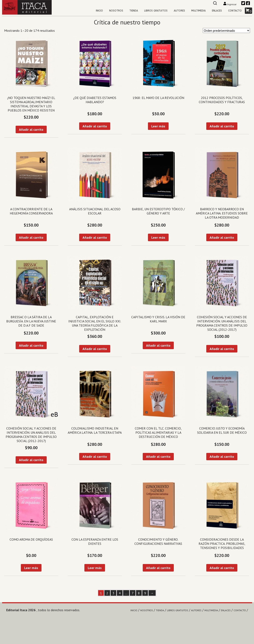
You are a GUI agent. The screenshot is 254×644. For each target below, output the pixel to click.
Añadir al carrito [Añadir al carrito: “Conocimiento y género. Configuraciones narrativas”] (158, 568)
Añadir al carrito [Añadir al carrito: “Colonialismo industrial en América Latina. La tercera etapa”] (95, 456)
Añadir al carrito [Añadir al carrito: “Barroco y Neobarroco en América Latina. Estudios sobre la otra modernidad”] (222, 237)
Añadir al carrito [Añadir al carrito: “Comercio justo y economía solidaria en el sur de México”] (222, 456)
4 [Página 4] (120, 593)
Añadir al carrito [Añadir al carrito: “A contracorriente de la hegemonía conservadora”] (31, 237)
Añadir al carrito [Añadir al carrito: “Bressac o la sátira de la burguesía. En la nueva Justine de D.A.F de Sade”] (31, 345)
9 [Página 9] (145, 593)
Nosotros (116, 11)
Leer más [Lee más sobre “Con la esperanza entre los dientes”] (95, 568)
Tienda (134, 11)
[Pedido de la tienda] (226, 30)
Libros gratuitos (156, 11)
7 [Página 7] (133, 593)
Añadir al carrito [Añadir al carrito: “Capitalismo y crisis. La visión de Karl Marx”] (158, 345)
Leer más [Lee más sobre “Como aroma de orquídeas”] (31, 568)
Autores (179, 11)
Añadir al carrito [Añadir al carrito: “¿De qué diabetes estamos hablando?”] (95, 126)
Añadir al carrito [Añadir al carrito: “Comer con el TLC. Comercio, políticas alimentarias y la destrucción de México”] (158, 456)
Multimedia (198, 11)
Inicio (99, 11)
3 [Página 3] (113, 593)
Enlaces (217, 11)
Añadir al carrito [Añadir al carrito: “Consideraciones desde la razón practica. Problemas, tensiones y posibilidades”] (222, 568)
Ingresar (230, 4)
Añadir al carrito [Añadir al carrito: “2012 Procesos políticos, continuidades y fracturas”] (222, 126)
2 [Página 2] (107, 593)
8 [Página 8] (139, 593)
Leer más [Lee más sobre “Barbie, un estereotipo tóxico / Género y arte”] (158, 237)
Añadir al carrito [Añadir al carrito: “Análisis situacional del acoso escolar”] (95, 237)
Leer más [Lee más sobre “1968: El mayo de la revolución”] (158, 126)
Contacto (235, 11)
